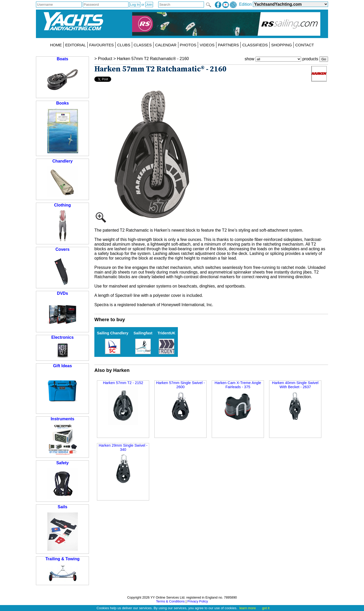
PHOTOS (188, 45)
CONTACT (305, 45)
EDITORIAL (75, 45)
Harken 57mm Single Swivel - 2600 (181, 401)
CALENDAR (166, 45)
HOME (56, 45)
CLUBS (124, 45)
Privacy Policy (198, 601)
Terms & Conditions (170, 601)
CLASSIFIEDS (255, 45)
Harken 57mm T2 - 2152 (123, 403)
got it (266, 608)
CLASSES (143, 45)
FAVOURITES (101, 45)
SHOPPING (282, 45)
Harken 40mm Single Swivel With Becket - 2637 (295, 401)
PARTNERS (228, 45)
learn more (248, 608)
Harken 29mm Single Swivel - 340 (123, 464)
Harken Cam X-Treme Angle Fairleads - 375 (238, 401)
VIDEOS (207, 45)
